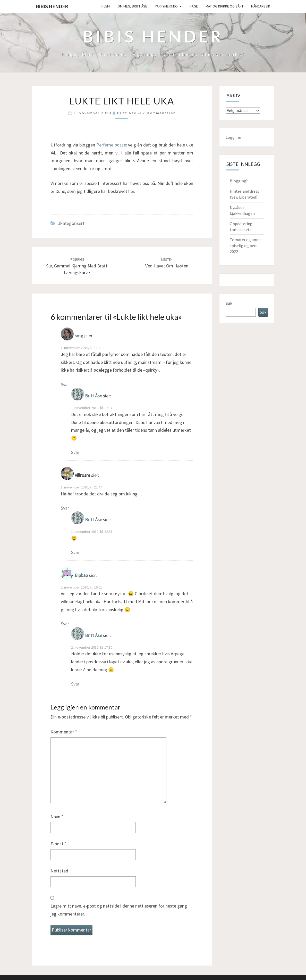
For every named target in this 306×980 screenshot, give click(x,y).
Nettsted (59, 871)
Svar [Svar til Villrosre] (65, 508)
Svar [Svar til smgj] (65, 384)
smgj (80, 336)
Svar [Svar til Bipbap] (65, 624)
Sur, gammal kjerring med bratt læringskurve (77, 266)
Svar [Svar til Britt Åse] (75, 452)
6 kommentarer (159, 113)
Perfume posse (111, 145)
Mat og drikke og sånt (224, 6)
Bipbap (81, 575)
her (131, 191)
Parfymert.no (166, 6)
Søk (229, 303)
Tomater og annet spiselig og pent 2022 (246, 246)
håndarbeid (261, 6)
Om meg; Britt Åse (132, 6)
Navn (57, 817)
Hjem (106, 6)
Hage (194, 6)
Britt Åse (93, 396)
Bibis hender (52, 6)
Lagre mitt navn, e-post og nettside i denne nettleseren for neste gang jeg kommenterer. (119, 910)
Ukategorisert (71, 223)
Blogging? (239, 181)
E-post (58, 844)
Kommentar (64, 732)
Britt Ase (127, 113)
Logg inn (233, 137)
